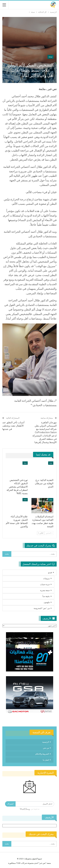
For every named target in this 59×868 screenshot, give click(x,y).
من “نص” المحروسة (42, 608)
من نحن (46, 748)
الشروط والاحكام (42, 754)
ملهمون (47, 602)
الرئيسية (46, 742)
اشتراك (10, 804)
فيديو (50, 572)
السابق (49, 533)
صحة (51, 57)
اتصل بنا (46, 760)
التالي (41, 533)
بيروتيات (46, 578)
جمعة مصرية (45, 590)
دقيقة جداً (46, 596)
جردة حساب (45, 584)
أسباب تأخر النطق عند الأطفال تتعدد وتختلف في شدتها (13, 426)
